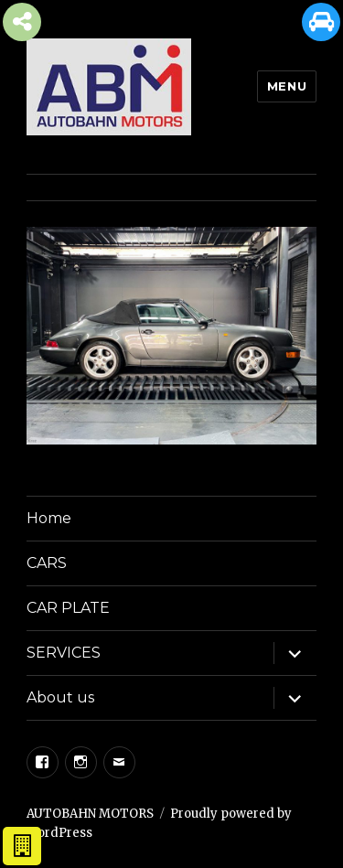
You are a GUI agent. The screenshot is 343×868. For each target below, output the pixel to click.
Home (49, 518)
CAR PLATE (68, 608)
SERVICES (64, 653)
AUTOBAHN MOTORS (90, 814)
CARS (47, 563)
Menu (287, 86)
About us (60, 697)
